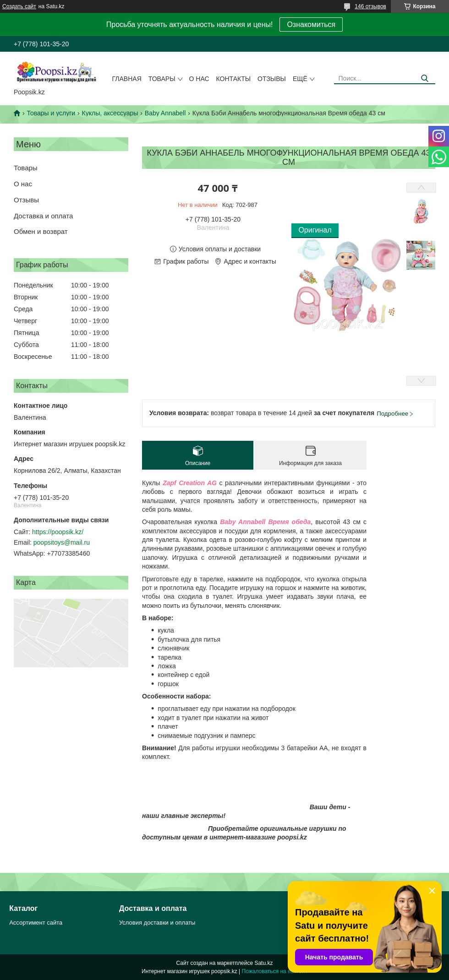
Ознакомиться (311, 24)
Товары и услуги (51, 113)
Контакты (234, 79)
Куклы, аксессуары (110, 113)
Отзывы (272, 79)
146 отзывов (370, 6)
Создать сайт (19, 6)
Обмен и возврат (41, 231)
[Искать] (425, 79)
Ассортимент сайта (36, 923)
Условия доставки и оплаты (157, 923)
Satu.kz (263, 963)
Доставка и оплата (43, 216)
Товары (162, 79)
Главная (127, 79)
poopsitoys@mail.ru (62, 542)
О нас (199, 79)
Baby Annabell (165, 113)
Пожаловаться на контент (275, 971)
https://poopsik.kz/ (58, 532)
